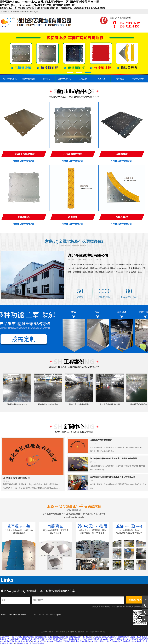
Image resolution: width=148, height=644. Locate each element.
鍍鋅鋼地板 (24, 217)
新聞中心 (46, 79)
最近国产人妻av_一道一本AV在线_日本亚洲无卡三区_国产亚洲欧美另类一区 (25, 637)
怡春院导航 (6, 641)
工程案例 (83, 79)
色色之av (9, 639)
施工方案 (102, 79)
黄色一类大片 (107, 641)
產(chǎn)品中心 (65, 79)
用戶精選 (120, 79)
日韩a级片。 (17, 639)
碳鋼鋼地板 (122, 154)
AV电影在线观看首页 (99, 637)
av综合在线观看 (136, 641)
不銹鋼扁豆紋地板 (73, 154)
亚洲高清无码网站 (124, 637)
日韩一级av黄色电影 (85, 637)
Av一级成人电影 (96, 641)
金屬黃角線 (122, 217)
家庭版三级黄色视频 (39, 641)
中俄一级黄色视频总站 (83, 641)
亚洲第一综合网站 (46, 639)
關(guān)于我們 (28, 79)
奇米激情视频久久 (94, 639)
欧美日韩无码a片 (58, 639)
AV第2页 (141, 639)
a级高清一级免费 (136, 637)
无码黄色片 (126, 641)
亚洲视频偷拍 (54, 637)
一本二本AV (50, 641)
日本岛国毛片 (35, 639)
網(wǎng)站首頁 (10, 79)
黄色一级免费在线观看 (72, 639)
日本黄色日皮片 (117, 641)
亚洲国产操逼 (64, 637)
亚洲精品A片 (59, 641)
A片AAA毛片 (105, 639)
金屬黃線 (73, 217)
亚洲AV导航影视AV (116, 639)
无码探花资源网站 (69, 641)
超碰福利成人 (73, 637)
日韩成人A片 (26, 639)
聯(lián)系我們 (138, 79)
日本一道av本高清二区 (130, 639)
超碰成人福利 (27, 641)
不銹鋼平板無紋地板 (24, 154)
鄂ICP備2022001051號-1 (96, 632)
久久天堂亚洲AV (112, 637)
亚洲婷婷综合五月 (16, 641)
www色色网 (83, 639)
